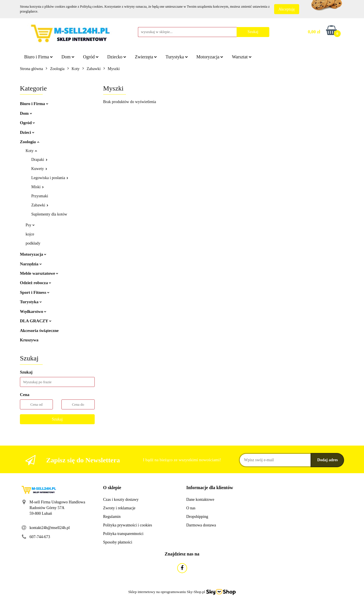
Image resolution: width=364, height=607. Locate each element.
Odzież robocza (36, 283)
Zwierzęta (146, 57)
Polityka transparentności (123, 534)
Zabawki (40, 205)
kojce (30, 234)
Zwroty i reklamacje (119, 508)
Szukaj (57, 419)
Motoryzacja (210, 57)
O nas (191, 508)
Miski (38, 187)
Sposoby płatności (118, 542)
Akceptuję (287, 9)
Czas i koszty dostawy (121, 500)
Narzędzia (31, 264)
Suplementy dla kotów (49, 214)
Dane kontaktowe (200, 500)
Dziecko (117, 57)
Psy (30, 225)
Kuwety (39, 169)
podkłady (33, 243)
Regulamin (112, 517)
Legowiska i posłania (50, 178)
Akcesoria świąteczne (39, 331)
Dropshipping (197, 517)
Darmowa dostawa (201, 525)
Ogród (91, 57)
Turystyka (177, 57)
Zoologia (30, 142)
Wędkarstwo (33, 311)
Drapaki (39, 160)
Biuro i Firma (39, 57)
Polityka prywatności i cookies (128, 525)
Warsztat (242, 57)
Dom (68, 57)
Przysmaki (40, 196)
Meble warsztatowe (39, 273)
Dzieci (27, 132)
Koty (31, 151)
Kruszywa (29, 340)
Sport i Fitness (35, 292)
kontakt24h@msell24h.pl (50, 528)
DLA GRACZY (36, 321)
